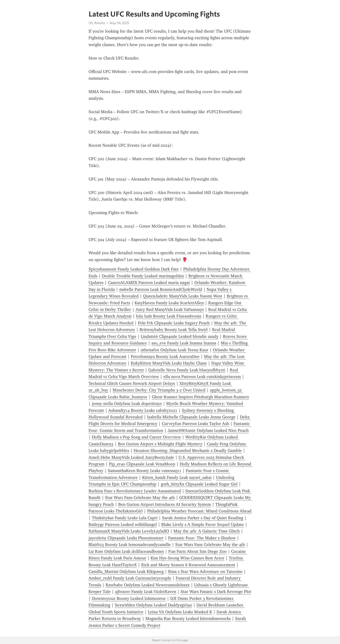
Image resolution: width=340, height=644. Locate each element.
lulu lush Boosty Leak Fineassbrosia (169, 316)
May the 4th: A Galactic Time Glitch (207, 531)
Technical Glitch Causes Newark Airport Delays (132, 383)
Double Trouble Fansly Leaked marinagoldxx (143, 276)
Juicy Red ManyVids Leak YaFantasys (170, 309)
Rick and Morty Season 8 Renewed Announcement (188, 565)
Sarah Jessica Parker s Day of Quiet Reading (203, 518)
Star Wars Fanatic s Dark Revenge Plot (216, 592)
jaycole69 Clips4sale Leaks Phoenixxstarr (126, 538)
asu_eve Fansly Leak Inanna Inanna (184, 343)
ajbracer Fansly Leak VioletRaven (146, 592)
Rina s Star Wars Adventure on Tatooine (205, 571)
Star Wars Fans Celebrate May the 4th (140, 498)
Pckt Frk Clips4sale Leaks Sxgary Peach (174, 323)
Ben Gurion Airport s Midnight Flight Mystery (160, 444)
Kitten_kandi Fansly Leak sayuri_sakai (177, 477)
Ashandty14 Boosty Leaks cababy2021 (143, 410)
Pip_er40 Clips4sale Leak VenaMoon (142, 464)
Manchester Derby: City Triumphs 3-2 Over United (159, 390)
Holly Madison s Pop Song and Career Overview (136, 437)
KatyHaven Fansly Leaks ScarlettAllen (169, 303)
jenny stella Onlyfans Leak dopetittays (127, 404)
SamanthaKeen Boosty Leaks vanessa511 (144, 471)
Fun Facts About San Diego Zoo (198, 551)
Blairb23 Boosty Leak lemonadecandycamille (130, 545)
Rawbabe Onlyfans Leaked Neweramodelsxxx (148, 585)
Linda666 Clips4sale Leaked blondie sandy (180, 336)
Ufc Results (97, 23)
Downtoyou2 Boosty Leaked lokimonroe (129, 598)
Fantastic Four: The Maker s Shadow (202, 538)
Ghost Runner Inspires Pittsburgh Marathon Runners (200, 397)
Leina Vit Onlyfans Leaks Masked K (180, 612)
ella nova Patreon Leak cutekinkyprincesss (202, 377)
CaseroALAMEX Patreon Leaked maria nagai (149, 283)
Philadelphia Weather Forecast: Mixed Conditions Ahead (199, 511)
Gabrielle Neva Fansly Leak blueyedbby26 (187, 370)
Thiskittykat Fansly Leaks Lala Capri (125, 518)
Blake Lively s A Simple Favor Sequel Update (203, 524)
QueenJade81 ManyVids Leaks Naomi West (183, 296)
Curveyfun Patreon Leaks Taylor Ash (195, 424)
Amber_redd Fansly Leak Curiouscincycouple (130, 578)
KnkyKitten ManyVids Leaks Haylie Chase (169, 363)
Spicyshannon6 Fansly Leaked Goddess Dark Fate (134, 269)
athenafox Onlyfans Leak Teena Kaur (174, 350)
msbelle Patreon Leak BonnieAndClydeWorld (161, 289)
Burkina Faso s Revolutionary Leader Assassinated (135, 491)
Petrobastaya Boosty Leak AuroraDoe (165, 356)
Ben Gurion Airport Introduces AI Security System (165, 504)
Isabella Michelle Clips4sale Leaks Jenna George (191, 417)
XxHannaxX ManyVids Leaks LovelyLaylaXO (129, 531)
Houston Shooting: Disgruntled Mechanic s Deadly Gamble (188, 451)
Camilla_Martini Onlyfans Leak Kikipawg (126, 571)
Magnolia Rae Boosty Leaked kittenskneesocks (188, 618)
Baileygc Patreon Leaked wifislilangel (123, 524)
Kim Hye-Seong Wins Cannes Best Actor (187, 558)
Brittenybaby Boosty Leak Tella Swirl (174, 330)
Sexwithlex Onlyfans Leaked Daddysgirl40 (153, 605)
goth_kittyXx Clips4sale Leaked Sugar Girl (199, 484)
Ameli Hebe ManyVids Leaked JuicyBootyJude (131, 457)
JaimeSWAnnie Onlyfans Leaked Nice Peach (208, 430)
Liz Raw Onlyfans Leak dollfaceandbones (126, 551)
